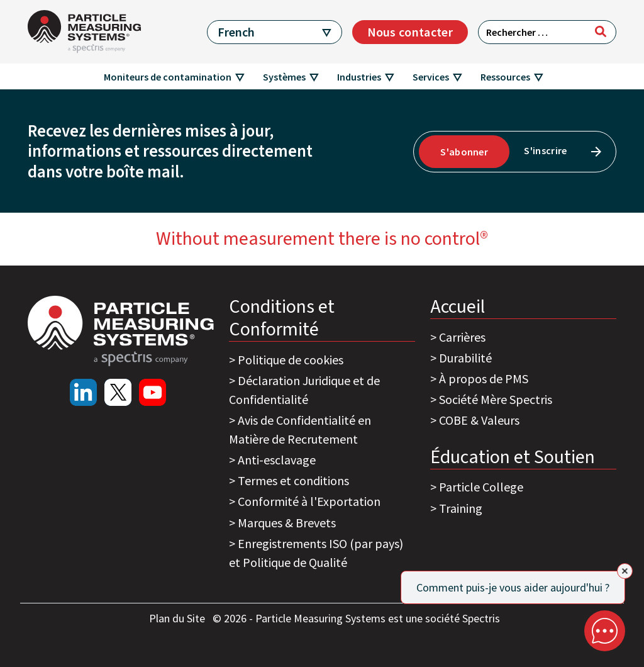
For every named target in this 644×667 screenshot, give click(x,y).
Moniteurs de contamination (168, 77)
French (236, 32)
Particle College (481, 487)
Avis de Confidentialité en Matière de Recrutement (300, 429)
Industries (359, 77)
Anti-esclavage (277, 460)
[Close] (625, 571)
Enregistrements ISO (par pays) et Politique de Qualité (316, 553)
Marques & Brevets (287, 523)
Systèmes (284, 77)
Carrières (462, 337)
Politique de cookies (291, 360)
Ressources (505, 77)
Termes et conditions (293, 480)
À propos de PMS (484, 378)
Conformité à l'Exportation (309, 501)
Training (461, 508)
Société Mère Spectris (496, 399)
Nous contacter (410, 32)
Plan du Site (178, 618)
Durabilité (465, 358)
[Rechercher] (601, 31)
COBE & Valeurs (479, 420)
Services (431, 77)
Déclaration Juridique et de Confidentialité (304, 390)
